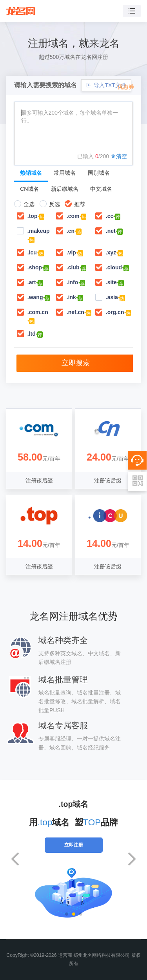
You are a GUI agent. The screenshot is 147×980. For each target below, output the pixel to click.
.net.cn (75, 312)
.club (73, 267)
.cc (110, 216)
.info (73, 282)
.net (111, 231)
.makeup (39, 231)
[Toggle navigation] (132, 11)
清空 (119, 156)
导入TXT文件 (106, 85)
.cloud (114, 267)
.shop (35, 267)
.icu (32, 252)
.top (33, 216)
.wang (35, 297)
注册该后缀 (39, 481)
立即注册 (74, 845)
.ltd (32, 334)
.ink (71, 297)
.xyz (111, 252)
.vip (71, 252)
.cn (71, 231)
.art (32, 282)
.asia (112, 297)
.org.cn (115, 312)
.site (111, 282)
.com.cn (38, 312)
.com (73, 216)
